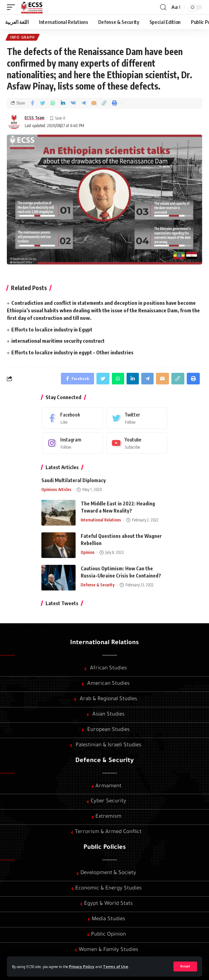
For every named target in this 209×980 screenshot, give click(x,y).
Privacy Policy (82, 967)
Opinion (88, 552)
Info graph (23, 37)
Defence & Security (104, 761)
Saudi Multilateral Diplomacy (74, 480)
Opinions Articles (56, 489)
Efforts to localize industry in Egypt (52, 329)
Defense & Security (98, 585)
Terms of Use (116, 967)
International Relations (101, 520)
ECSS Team (35, 118)
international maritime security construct (58, 341)
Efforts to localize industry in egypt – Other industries (72, 352)
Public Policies (105, 848)
